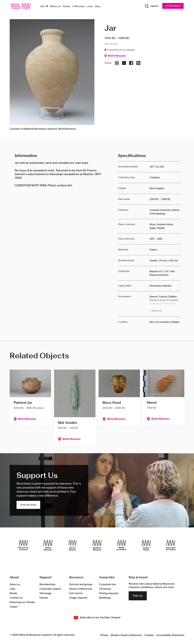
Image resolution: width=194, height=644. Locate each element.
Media (13, 594)
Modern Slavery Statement (126, 635)
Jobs (13, 589)
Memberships (47, 585)
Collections (79, 6)
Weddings (105, 598)
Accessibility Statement (170, 635)
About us (15, 585)
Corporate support (50, 589)
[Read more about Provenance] (165, 304)
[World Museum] (48, 545)
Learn (90, 6)
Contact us (16, 598)
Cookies (149, 635)
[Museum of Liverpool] (23, 545)
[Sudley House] (146, 545)
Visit (42, 6)
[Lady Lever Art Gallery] (171, 545)
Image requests (78, 598)
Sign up (138, 596)
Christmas (105, 589)
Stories (67, 6)
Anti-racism (76, 594)
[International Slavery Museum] (73, 545)
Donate (44, 598)
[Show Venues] (47, 6)
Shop (98, 6)
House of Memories (81, 589)
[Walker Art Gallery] (122, 545)
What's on (55, 6)
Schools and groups (81, 585)
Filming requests (109, 594)
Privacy (104, 635)
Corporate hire (107, 585)
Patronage (45, 594)
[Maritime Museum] (97, 545)
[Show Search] (151, 6)
